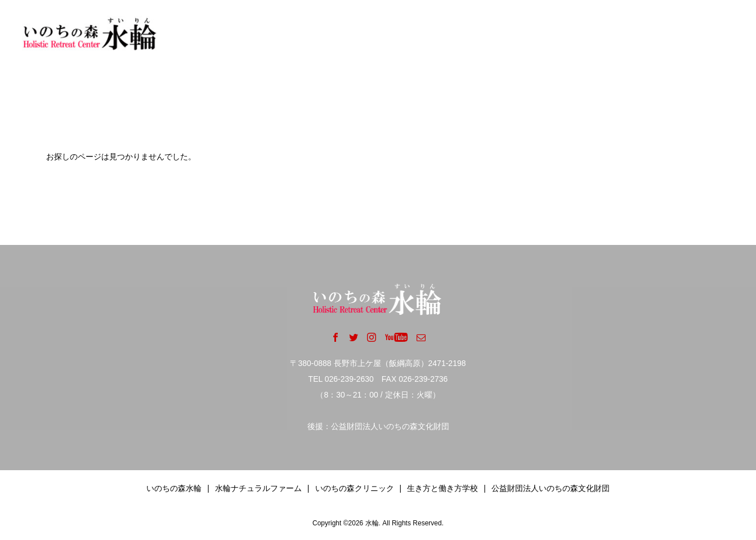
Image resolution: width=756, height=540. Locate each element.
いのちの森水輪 (174, 488)
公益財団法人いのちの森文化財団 (551, 488)
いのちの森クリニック (355, 488)
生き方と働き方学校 (442, 488)
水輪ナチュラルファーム (258, 488)
